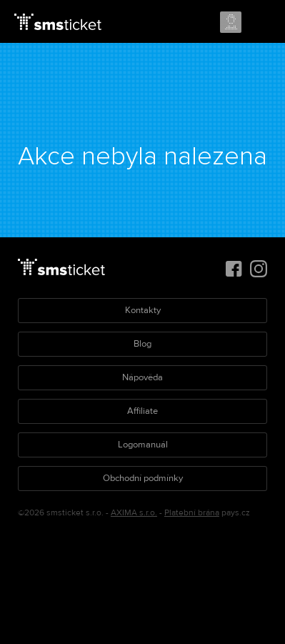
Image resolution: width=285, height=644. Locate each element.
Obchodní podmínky (143, 478)
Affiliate (142, 411)
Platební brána (192, 513)
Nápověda (142, 377)
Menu (261, 23)
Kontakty (143, 310)
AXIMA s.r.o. (134, 513)
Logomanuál (143, 445)
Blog (142, 344)
